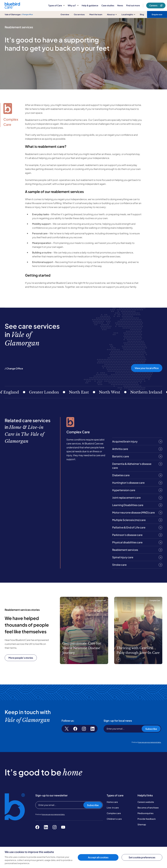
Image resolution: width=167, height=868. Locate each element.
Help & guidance (90, 5)
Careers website (146, 802)
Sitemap (142, 824)
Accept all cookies (98, 857)
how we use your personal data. (150, 742)
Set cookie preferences (142, 857)
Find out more (133, 5)
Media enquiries (145, 813)
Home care (112, 802)
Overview (65, 14)
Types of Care (56, 5)
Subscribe (151, 729)
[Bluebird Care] (12, 8)
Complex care (114, 813)
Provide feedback (147, 819)
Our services (79, 14)
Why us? (73, 5)
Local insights (128, 14)
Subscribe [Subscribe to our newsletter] (93, 805)
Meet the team (96, 14)
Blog (142, 14)
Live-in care (113, 808)
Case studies (108, 5)
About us (112, 14)
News (120, 5)
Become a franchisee (148, 808)
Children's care (114, 819)
